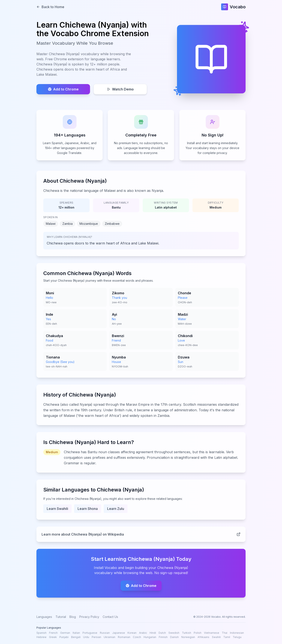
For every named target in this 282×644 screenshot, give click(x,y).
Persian (96, 637)
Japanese (119, 633)
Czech (137, 637)
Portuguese (90, 633)
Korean (132, 633)
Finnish (163, 637)
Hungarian (150, 637)
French (53, 633)
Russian (105, 633)
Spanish (41, 633)
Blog (73, 617)
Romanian (124, 637)
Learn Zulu (116, 509)
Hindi (153, 633)
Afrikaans (203, 637)
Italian (76, 633)
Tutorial (61, 617)
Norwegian (188, 637)
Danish (174, 637)
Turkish (187, 633)
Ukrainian (109, 637)
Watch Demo (120, 89)
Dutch (162, 633)
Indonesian (237, 633)
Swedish (174, 633)
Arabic (143, 633)
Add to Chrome (63, 89)
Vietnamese (212, 633)
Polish (198, 633)
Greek (53, 637)
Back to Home (50, 7)
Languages (44, 617)
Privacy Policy (89, 617)
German (65, 633)
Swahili (216, 637)
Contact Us (110, 617)
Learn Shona (88, 509)
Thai (225, 633)
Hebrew (41, 637)
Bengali (76, 637)
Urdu (86, 637)
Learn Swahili (57, 509)
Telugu (237, 637)
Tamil (227, 637)
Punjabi (64, 637)
